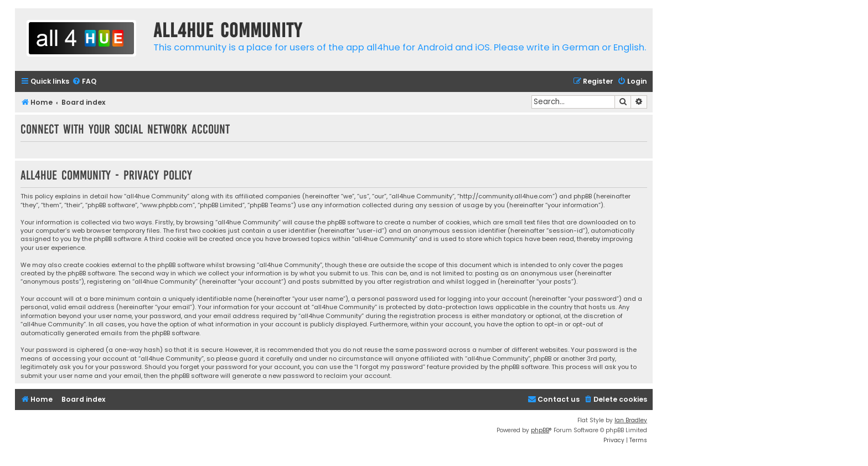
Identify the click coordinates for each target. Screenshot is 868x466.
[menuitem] (84, 82)
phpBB (540, 430)
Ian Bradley (631, 420)
